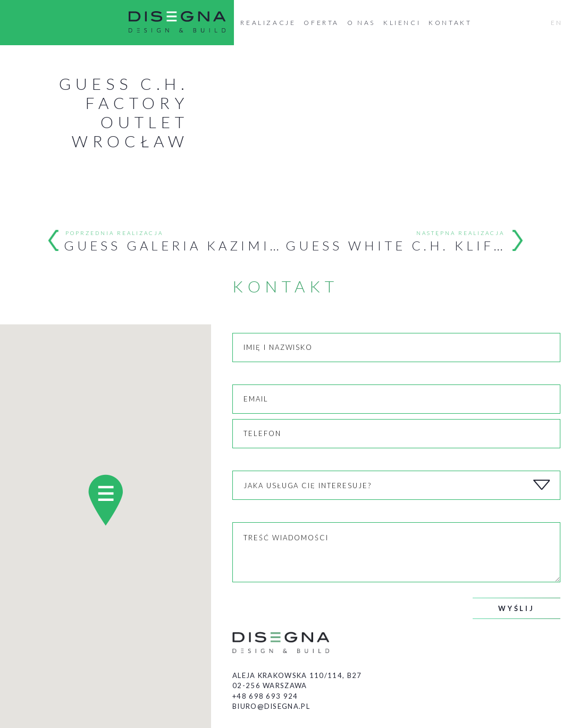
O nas (361, 23)
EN (557, 23)
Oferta (321, 23)
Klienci (402, 23)
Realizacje (268, 23)
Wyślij (517, 608)
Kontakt (450, 23)
